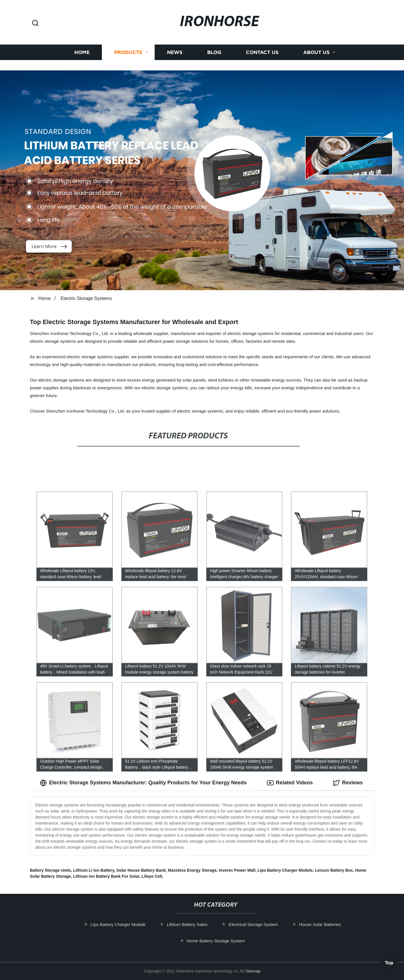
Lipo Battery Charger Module (285, 870)
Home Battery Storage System (221, 941)
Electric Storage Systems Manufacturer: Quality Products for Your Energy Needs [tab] (143, 783)
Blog (214, 48)
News (175, 48)
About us (316, 48)
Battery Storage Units (50, 870)
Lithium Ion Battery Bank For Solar (106, 876)
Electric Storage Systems (86, 298)
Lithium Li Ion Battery (94, 870)
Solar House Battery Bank (141, 870)
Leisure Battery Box (334, 870)
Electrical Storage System (259, 924)
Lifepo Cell (152, 876)
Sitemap (253, 971)
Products (128, 48)
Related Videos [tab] (290, 783)
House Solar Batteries (326, 924)
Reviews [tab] (348, 783)
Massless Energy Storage (192, 870)
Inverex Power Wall (237, 870)
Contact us (262, 48)
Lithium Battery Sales (193, 924)
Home (82, 48)
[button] (35, 23)
